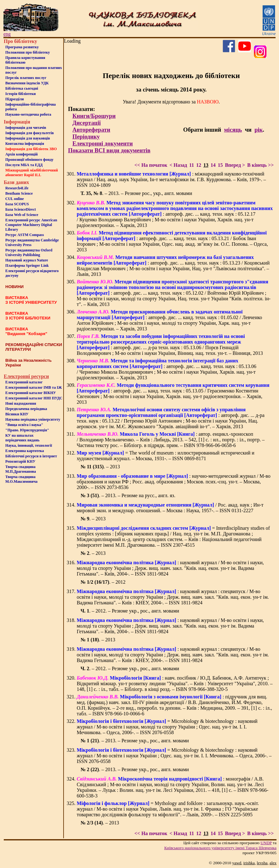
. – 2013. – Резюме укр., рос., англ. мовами (135, 741)
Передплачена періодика (26, 409)
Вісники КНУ (17, 414)
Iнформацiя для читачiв (26, 128)
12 (199, 165)
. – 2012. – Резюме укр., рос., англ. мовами (130, 611)
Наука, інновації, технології (29, 445)
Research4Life (17, 188)
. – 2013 (100, 467)
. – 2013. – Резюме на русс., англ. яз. (128, 495)
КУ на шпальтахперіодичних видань (22, 438)
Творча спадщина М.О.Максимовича (21, 479)
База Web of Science (22, 215)
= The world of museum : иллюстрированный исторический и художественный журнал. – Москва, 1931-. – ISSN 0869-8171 (165, 456)
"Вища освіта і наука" (24, 425)
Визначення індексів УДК (27, 83)
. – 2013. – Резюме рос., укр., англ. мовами (136, 193)
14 (213, 165)
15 (220, 165)
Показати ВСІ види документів (109, 150)
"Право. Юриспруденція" (27, 430)
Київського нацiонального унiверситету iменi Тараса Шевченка (220, 848)
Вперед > (235, 165)
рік (259, 130)
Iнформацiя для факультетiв (30, 133)
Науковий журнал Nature (27, 260)
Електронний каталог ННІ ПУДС (34, 398)
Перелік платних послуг (26, 78)
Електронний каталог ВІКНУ (31, 393)
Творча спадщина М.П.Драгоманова (21, 469)
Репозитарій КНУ (20, 461)
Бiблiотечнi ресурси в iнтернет (31, 456)
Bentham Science (19, 193)
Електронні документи (103, 143)
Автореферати (91, 130)
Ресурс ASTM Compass (25, 235)
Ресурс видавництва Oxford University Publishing (29, 253)
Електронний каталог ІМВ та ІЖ (34, 387)
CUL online (15, 199)
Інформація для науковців (28, 138)
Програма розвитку (22, 47)
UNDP (266, 843)
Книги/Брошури (94, 116)
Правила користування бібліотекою (25, 60)
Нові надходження (21, 403)
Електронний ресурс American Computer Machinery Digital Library (31, 225)
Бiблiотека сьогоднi (22, 88)
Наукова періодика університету (33, 419)
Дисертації (87, 123)
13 (206, 165)
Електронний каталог (24, 382)
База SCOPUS (17, 204)
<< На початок (151, 165)
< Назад (178, 165)
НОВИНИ (14, 287)
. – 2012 (103, 582)
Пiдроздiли (15, 99)
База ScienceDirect (21, 209)
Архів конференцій (22, 154)
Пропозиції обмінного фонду (29, 160)
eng (7, 34)
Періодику (86, 137)
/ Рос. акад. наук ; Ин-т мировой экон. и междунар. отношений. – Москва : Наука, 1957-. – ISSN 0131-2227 (170, 508)
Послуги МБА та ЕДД (24, 165)
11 (191, 165)
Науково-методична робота (28, 114)
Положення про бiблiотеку (28, 52)
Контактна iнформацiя (25, 144)
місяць (233, 130)
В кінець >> (260, 165)
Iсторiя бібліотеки (21, 94)
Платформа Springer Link (27, 266)
